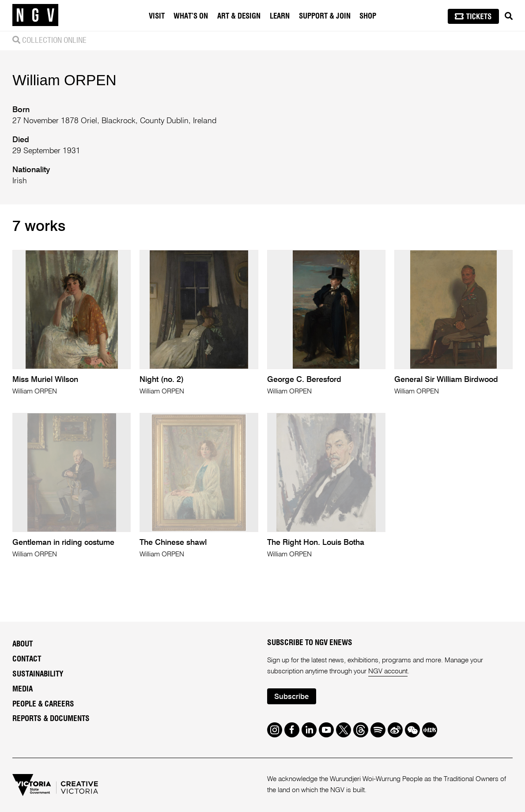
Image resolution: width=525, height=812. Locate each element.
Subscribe (291, 697)
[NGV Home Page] (35, 15)
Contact (27, 659)
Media (23, 689)
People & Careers (43, 704)
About (23, 644)
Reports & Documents (51, 719)
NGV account (388, 672)
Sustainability (38, 674)
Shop (368, 16)
